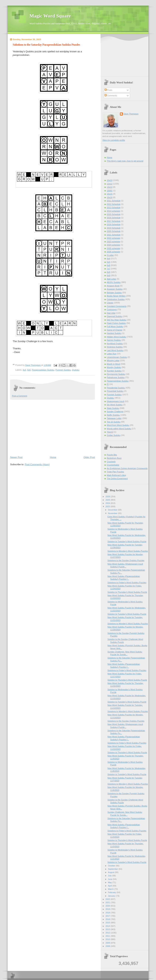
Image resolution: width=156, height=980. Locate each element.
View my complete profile (114, 140)
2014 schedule (113, 211)
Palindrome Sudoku (116, 377)
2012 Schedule (114, 204)
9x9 (108, 275)
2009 (108, 943)
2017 (108, 916)
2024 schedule (113, 245)
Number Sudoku (114, 371)
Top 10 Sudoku (114, 422)
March (111, 889)
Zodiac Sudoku (114, 435)
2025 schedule (113, 248)
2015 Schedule (114, 214)
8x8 (108, 272)
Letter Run (112, 354)
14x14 (110, 187)
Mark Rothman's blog (116, 475)
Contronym (112, 309)
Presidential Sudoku (116, 388)
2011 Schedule (114, 201)
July (110, 876)
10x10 (110, 180)
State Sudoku (113, 408)
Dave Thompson (33, 365)
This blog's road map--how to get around (125, 161)
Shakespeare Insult (116, 401)
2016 (108, 919)
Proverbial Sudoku (115, 391)
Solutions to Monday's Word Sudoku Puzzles (128, 551)
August (111, 872)
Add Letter (112, 279)
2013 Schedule (114, 207)
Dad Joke (111, 313)
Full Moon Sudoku (115, 326)
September (113, 869)
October (112, 866)
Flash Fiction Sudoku (116, 323)
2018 (108, 913)
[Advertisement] (52, 427)
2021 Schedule (114, 235)
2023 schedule (113, 242)
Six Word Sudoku (115, 405)
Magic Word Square (50, 16)
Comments (111, 96)
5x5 (108, 262)
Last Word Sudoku (115, 350)
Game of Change (115, 330)
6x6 (29, 370)
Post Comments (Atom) (37, 464)
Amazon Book (113, 286)
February (112, 892)
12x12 (110, 184)
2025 (108, 500)
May (110, 882)
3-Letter (110, 255)
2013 (108, 929)
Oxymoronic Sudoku (116, 374)
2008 (108, 946)
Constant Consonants (117, 306)
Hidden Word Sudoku (116, 337)
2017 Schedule (114, 221)
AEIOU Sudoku (114, 282)
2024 (108, 503)
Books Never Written (116, 296)
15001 (110, 191)
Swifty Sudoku (113, 415)
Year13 (110, 432)
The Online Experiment (117, 478)
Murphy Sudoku (114, 367)
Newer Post (16, 457)
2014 (108, 926)
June (110, 879)
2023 (108, 506)
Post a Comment (20, 396)
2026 (108, 497)
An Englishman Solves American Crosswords (127, 468)
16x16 (110, 197)
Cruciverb (111, 462)
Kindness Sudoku (115, 347)
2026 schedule (113, 252)
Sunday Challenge (115, 411)
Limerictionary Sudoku (117, 357)
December (113, 510)
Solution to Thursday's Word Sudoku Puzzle (127, 592)
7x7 (108, 269)
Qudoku (76, 370)
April (110, 886)
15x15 (110, 194)
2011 (108, 936)
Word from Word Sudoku (118, 425)
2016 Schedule (114, 218)
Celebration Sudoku (116, 299)
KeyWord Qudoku (115, 344)
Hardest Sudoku (114, 333)
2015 (108, 923)
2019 (108, 909)
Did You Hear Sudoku (117, 320)
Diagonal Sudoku (115, 316)
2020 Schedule (114, 231)
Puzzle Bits (112, 455)
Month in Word (113, 364)
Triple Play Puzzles (115, 472)
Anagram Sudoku (115, 289)
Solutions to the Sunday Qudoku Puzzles (126, 560)
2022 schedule (113, 238)
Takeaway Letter (114, 418)
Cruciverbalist (113, 465)
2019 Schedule (114, 228)
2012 (108, 933)
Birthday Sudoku (114, 293)
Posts (108, 90)
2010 (108, 939)
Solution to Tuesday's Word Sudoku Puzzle (127, 541)
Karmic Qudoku (114, 340)
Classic (110, 303)
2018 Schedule (114, 224)
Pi (108, 384)
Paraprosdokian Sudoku (43, 370)
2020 (108, 906)
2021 (108, 902)
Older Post (89, 457)
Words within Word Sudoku (119, 429)
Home (53, 457)
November (113, 513)
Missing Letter (113, 360)
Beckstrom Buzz (114, 458)
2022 (108, 899)
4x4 (24, 370)
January (112, 896)
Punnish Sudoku (63, 370)
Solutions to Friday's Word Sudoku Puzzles (127, 583)
